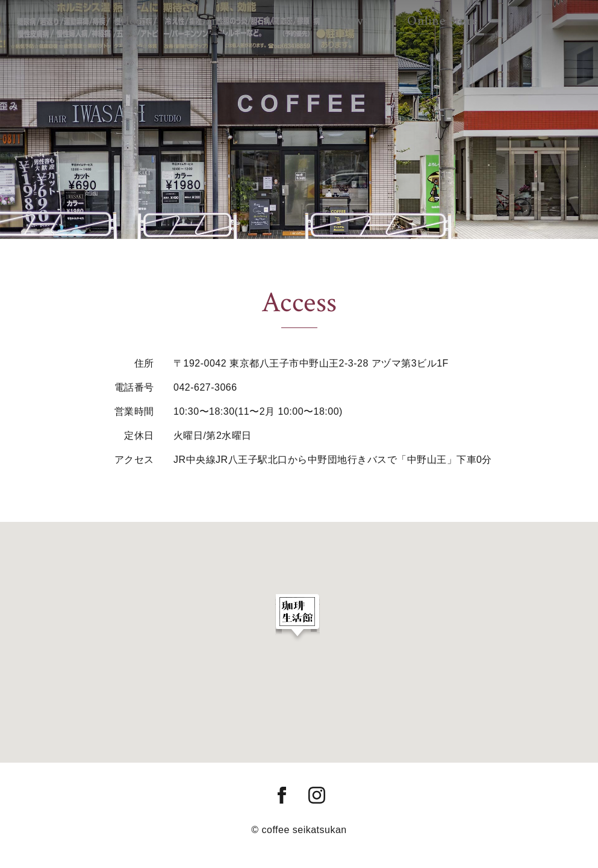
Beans (229, 16)
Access (283, 16)
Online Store (406, 16)
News (337, 16)
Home (175, 16)
